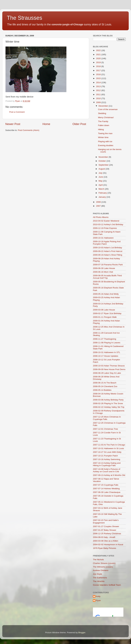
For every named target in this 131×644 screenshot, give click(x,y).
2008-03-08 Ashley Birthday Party (108, 400)
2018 (99, 66)
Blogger (82, 633)
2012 (99, 90)
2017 (99, 70)
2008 (99, 202)
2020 (99, 58)
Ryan (98, 600)
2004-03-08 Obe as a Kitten (106, 541)
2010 (99, 98)
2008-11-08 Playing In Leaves (107, 343)
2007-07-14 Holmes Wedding (106, 489)
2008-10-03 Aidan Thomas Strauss (109, 366)
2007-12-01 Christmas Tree (105, 429)
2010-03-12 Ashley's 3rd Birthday (108, 224)
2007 (99, 206)
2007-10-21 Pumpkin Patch (105, 456)
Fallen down (104, 125)
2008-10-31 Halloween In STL (107, 352)
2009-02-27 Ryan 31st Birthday (107, 313)
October (103, 161)
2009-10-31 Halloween (103, 238)
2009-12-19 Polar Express (105, 228)
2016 (99, 74)
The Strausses (25, 18)
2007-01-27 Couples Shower (106, 526)
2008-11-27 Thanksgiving (104, 339)
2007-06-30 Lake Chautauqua (107, 492)
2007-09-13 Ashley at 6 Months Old (109, 475)
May (101, 181)
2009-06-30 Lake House (104, 268)
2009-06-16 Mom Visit (103, 272)
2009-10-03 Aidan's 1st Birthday (107, 248)
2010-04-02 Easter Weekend (106, 221)
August (102, 169)
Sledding (102, 113)
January (103, 197)
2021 (99, 55)
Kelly (98, 596)
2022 (99, 50)
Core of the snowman (108, 109)
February (103, 193)
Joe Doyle (97, 574)
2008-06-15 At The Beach (105, 383)
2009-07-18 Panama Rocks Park (108, 265)
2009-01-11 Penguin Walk (105, 317)
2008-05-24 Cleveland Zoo (105, 386)
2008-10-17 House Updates (106, 356)
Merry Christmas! (106, 117)
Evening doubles (106, 145)
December (104, 106)
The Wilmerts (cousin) (103, 567)
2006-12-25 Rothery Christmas (107, 534)
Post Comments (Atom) (29, 130)
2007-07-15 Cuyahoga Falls (106, 485)
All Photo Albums (101, 217)
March (102, 189)
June (101, 177)
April (101, 185)
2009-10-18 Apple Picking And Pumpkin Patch (107, 243)
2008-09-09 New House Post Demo (109, 369)
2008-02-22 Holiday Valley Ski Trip (109, 407)
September (104, 165)
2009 (99, 102)
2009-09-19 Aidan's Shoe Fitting (108, 255)
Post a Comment (17, 112)
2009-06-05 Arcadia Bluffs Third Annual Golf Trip (107, 277)
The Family (103, 121)
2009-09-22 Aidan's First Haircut (108, 251)
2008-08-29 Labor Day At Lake (107, 373)
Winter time (103, 137)
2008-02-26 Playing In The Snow (108, 403)
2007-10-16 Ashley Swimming (107, 459)
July (101, 173)
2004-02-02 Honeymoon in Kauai (108, 544)
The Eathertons (100, 578)
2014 (99, 82)
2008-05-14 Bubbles (102, 390)
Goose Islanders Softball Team (107, 585)
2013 (99, 86)
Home (46, 124)
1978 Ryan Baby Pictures (104, 548)
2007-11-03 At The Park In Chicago (109, 445)
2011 (99, 94)
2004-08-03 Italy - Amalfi (104, 537)
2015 (99, 78)
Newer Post (13, 124)
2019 (99, 62)
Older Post (79, 124)
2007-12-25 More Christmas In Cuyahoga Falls (107, 418)
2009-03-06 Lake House (104, 310)
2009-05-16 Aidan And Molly (106, 294)
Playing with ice (105, 141)
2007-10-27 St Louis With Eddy (107, 452)
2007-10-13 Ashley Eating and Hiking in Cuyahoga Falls (107, 464)
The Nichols (98, 560)
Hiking (101, 129)
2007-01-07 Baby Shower (105, 530)
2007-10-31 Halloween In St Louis (108, 448)
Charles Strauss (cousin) (104, 563)
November (104, 157)
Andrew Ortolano (101, 570)
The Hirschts (99, 581)
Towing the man (105, 133)
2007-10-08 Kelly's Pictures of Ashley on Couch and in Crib (107, 470)
